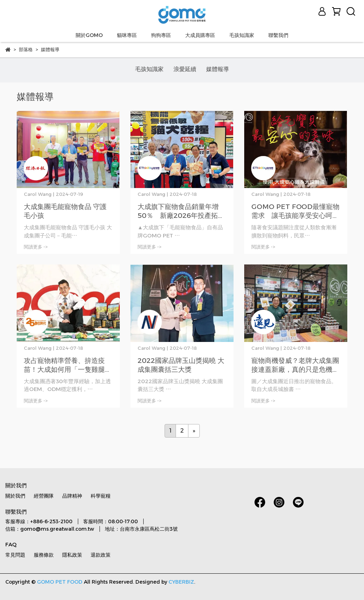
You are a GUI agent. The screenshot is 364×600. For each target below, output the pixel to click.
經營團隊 (44, 496)
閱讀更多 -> (36, 247)
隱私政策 (72, 555)
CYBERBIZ (181, 582)
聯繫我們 (278, 35)
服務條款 (44, 555)
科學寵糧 (101, 496)
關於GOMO (89, 35)
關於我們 (15, 496)
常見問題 (15, 555)
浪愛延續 (185, 69)
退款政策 (101, 555)
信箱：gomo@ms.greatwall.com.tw (50, 529)
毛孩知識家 (242, 35)
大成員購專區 (200, 35)
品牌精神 (72, 496)
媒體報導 (218, 69)
